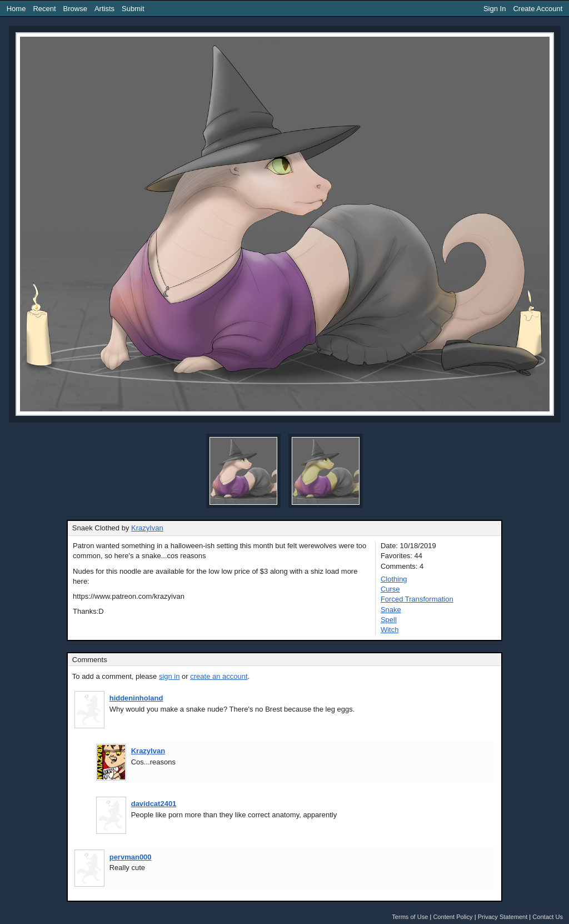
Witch (390, 630)
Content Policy (453, 917)
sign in (169, 676)
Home (16, 9)
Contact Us (548, 917)
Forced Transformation (417, 599)
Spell (389, 620)
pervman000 (131, 857)
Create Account (538, 9)
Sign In (495, 9)
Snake (391, 610)
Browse (75, 9)
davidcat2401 (154, 804)
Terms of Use (410, 917)
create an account (219, 676)
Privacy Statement (503, 917)
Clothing (394, 579)
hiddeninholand (136, 698)
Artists (104, 9)
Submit (133, 9)
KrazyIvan (147, 528)
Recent (44, 9)
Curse (390, 589)
